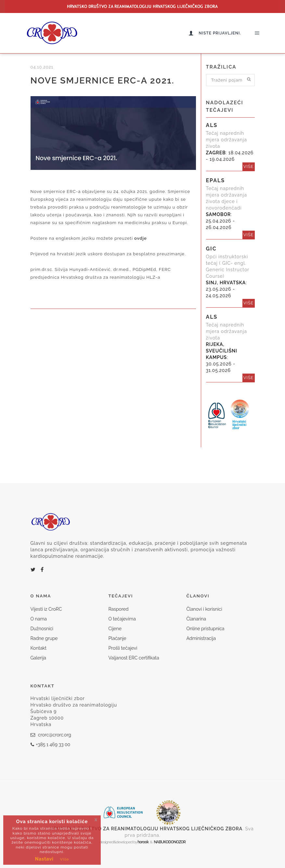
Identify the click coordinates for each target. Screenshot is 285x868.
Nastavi (44, 859)
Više (65, 859)
